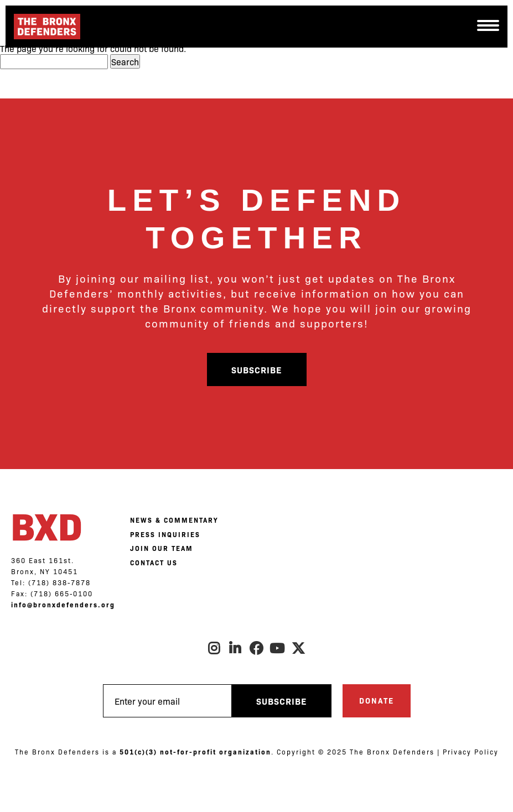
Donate (377, 700)
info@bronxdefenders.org (63, 605)
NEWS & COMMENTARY (174, 520)
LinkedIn (236, 648)
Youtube (278, 648)
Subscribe (256, 369)
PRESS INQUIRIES (165, 534)
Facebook (257, 648)
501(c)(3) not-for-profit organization (195, 752)
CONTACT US (154, 563)
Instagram (215, 648)
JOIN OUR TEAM (162, 548)
